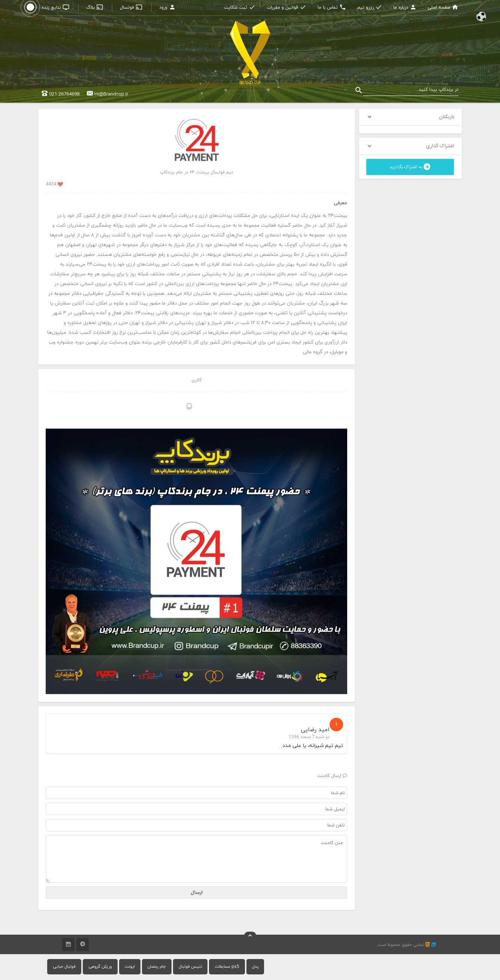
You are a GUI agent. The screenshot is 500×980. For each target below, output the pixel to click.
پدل (255, 967)
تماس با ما (332, 7)
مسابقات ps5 (227, 967)
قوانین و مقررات (287, 7)
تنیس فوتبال (190, 967)
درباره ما (405, 7)
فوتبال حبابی (64, 967)
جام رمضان (157, 967)
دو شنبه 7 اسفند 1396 (309, 737)
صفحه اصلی (443, 7)
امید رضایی (315, 730)
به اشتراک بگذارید (410, 167)
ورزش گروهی (100, 967)
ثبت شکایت (240, 7)
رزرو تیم (370, 7)
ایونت (130, 967)
